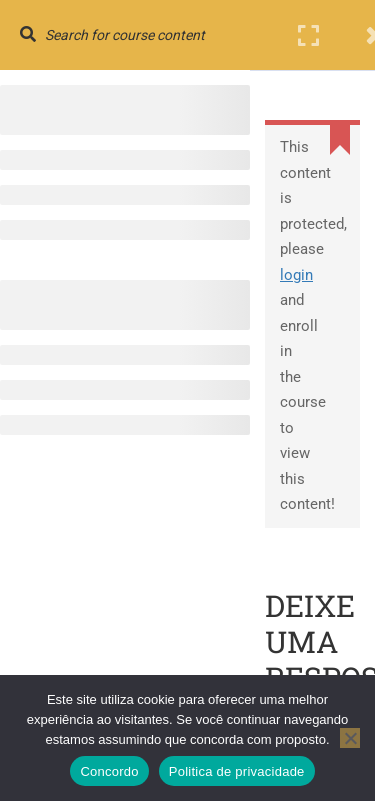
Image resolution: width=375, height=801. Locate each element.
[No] (350, 738)
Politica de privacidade (237, 771)
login (296, 275)
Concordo (109, 771)
